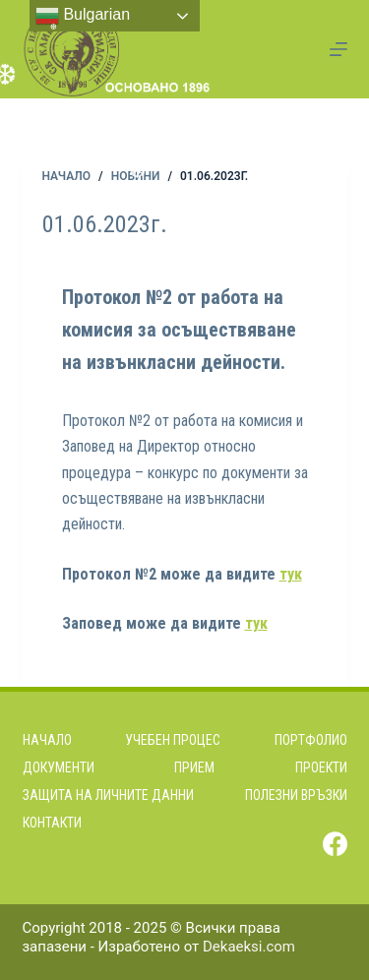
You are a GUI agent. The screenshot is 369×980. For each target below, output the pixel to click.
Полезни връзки (296, 795)
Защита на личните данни (108, 795)
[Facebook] (335, 844)
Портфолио (311, 740)
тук (291, 574)
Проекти (321, 767)
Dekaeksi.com (249, 947)
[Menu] (338, 49)
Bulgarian (83, 16)
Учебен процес (173, 740)
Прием (194, 767)
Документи (59, 767)
